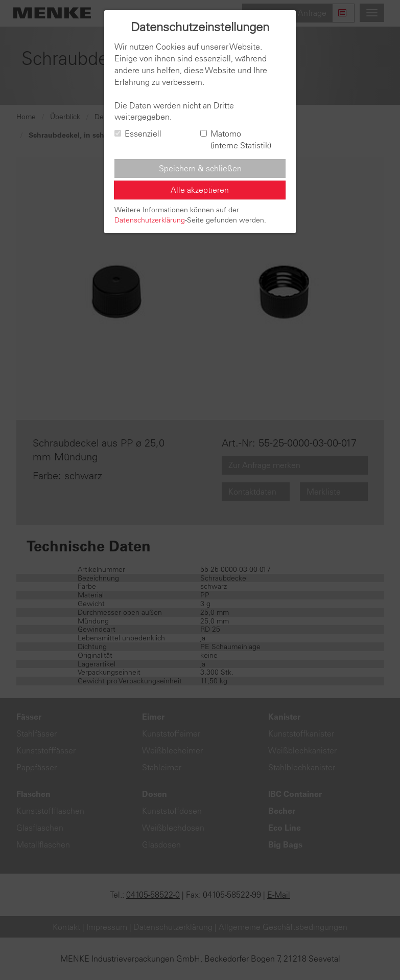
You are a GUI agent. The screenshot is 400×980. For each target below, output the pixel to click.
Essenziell (138, 133)
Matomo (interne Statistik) (236, 139)
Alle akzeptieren (200, 190)
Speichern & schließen (200, 168)
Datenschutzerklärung (150, 220)
